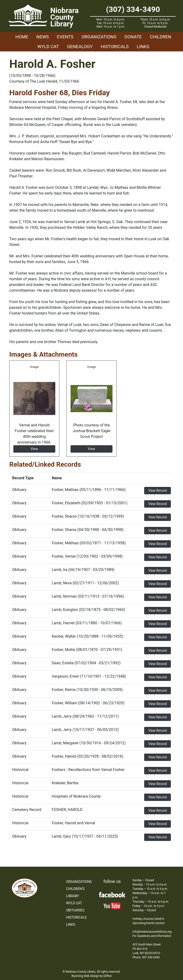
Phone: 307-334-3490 (146, 957)
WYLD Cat (48, 47)
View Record (158, 490)
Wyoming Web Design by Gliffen (91, 976)
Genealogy (80, 47)
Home (22, 37)
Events (65, 37)
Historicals (115, 47)
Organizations (99, 37)
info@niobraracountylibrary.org (152, 932)
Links (143, 47)
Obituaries (75, 910)
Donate (133, 37)
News (43, 37)
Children (161, 37)
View (34, 449)
